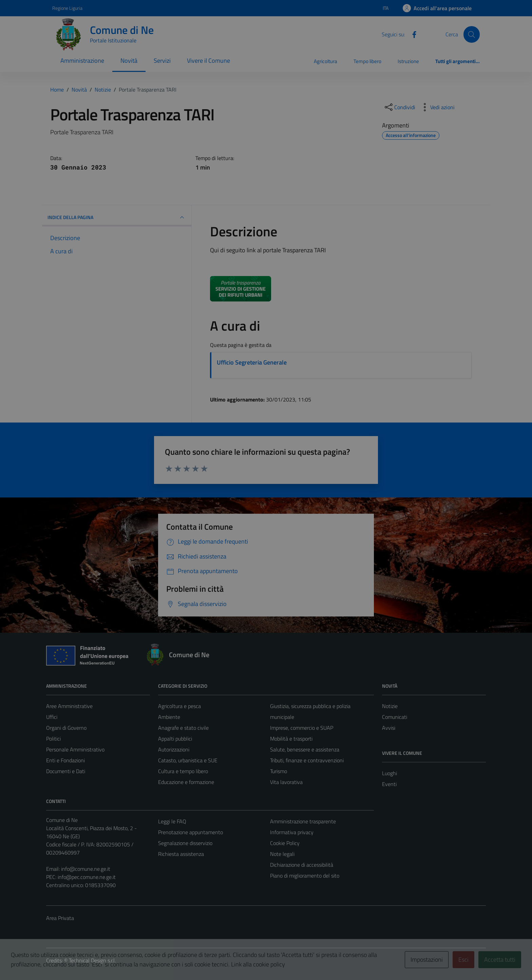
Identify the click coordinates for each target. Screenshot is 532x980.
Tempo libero (367, 61)
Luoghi (389, 773)
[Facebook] (412, 34)
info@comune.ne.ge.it (86, 869)
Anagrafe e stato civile (183, 728)
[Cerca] (472, 34)
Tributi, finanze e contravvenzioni (307, 760)
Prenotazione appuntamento (191, 832)
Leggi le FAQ (172, 821)
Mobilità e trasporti (291, 739)
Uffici (52, 717)
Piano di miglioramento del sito (305, 876)
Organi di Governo (66, 728)
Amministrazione (82, 61)
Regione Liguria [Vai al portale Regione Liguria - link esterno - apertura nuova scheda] (67, 8)
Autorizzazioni (174, 749)
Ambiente (169, 717)
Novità (129, 61)
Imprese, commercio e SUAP (302, 728)
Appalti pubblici (175, 739)
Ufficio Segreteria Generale (252, 362)
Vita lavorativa (286, 782)
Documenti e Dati (66, 771)
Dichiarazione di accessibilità (302, 865)
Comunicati (395, 717)
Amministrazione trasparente (303, 821)
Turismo (279, 771)
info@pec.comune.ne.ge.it (87, 877)
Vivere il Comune (208, 61)
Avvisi (389, 728)
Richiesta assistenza (181, 854)
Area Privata (60, 918)
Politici (53, 739)
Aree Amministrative (69, 706)
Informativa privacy (292, 832)
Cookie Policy (285, 843)
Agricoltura (326, 61)
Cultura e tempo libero (183, 771)
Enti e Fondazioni (65, 760)
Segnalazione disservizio (185, 843)
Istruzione (408, 61)
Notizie (390, 706)
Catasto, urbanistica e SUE (188, 760)
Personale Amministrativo (75, 749)
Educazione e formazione (186, 782)
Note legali (282, 854)
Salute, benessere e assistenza (305, 749)
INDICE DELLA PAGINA (117, 217)
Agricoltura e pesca (179, 706)
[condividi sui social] (399, 107)
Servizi (162, 61)
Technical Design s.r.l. (92, 960)
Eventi (389, 784)
